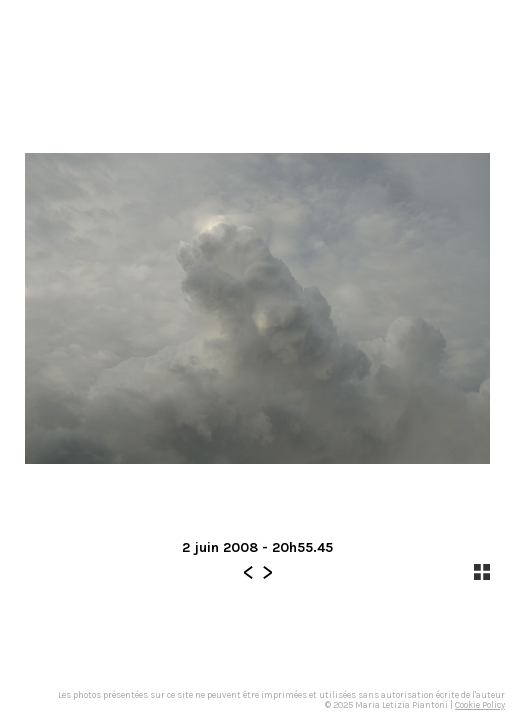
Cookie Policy (480, 705)
